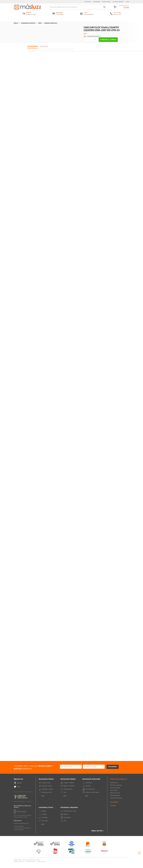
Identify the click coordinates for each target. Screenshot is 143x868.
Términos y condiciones (116, 789)
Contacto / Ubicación (118, 2)
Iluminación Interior (30, 19)
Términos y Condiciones (19, 866)
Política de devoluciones (116, 802)
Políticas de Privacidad (31, 866)
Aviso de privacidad (115, 792)
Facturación (88, 2)
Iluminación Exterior (51, 19)
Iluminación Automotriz (71, 19)
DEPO (85, 34)
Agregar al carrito (108, 40)
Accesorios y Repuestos (113, 19)
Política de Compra (41, 866)
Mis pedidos (97, 2)
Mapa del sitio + (98, 835)
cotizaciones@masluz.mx (21, 828)
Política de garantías (115, 800)
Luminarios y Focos (92, 19)
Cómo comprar (106, 2)
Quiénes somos (114, 787)
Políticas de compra (115, 797)
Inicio (127, 2)
